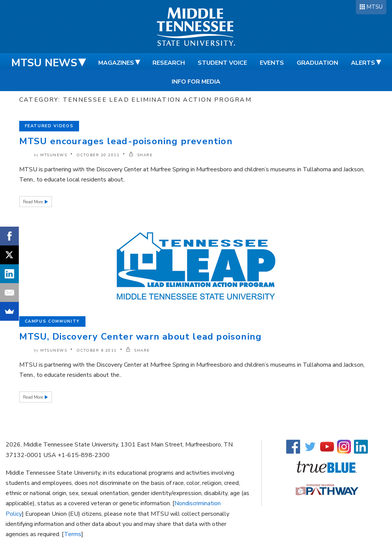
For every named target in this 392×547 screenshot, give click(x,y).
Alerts (363, 63)
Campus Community (52, 321)
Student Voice (222, 63)
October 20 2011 (98, 155)
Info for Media (196, 82)
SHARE (141, 155)
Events (272, 63)
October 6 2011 (97, 350)
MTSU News (44, 63)
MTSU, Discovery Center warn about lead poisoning (141, 337)
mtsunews (54, 155)
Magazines (116, 63)
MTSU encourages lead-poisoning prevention (126, 141)
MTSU (374, 7)
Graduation (317, 63)
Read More (34, 202)
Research (169, 63)
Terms (73, 534)
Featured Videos (49, 126)
